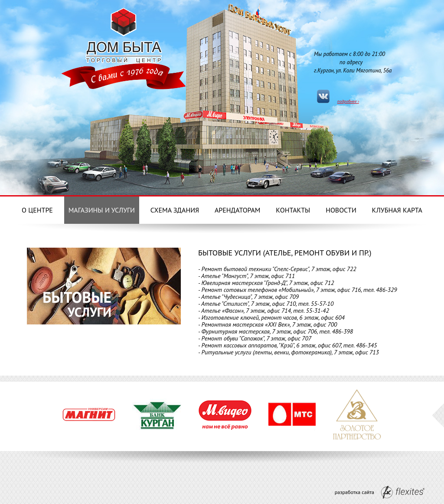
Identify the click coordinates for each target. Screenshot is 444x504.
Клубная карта (397, 210)
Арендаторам (238, 210)
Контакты (293, 210)
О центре (37, 210)
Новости (341, 210)
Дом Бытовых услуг (124, 34)
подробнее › (348, 101)
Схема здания (175, 210)
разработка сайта (380, 492)
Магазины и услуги (102, 210)
